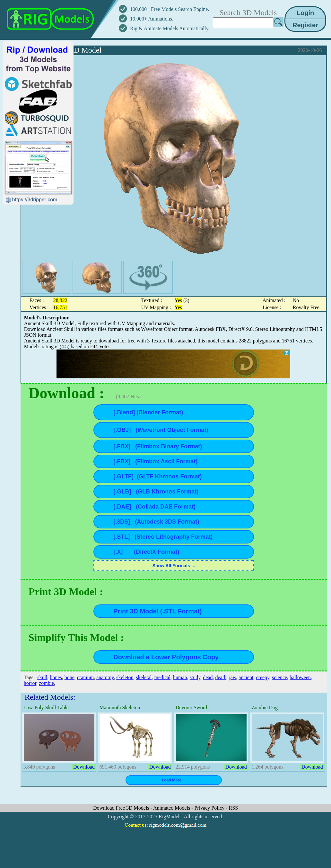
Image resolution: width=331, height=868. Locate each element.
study (195, 677)
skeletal (144, 677)
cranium (85, 677)
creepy (263, 677)
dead (208, 677)
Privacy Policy (210, 808)
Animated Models (172, 808)
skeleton (125, 677)
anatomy (105, 677)
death (221, 677)
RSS (233, 808)
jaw (232, 677)
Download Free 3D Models (122, 808)
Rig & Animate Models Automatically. (170, 28)
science (279, 677)
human (180, 677)
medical (162, 677)
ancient (246, 677)
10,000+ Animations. (152, 19)
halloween (300, 677)
